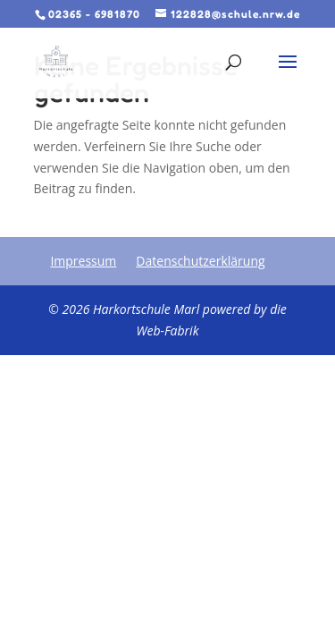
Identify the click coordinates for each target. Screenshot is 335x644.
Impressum (83, 261)
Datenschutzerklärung (200, 261)
